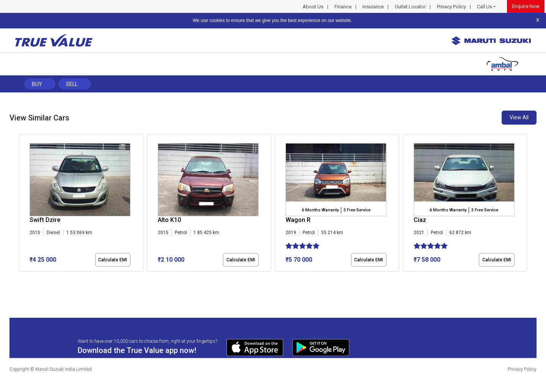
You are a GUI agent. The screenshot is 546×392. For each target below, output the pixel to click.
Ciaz (420, 220)
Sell (72, 84)
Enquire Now (526, 6)
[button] (21, 278)
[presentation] (23, 204)
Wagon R (298, 220)
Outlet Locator (410, 7)
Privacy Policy (451, 7)
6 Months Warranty (320, 210)
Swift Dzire (45, 220)
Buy (37, 84)
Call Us (485, 7)
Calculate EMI (113, 260)
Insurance (373, 7)
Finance (343, 7)
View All (519, 117)
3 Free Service (357, 210)
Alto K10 (169, 220)
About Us (313, 7)
